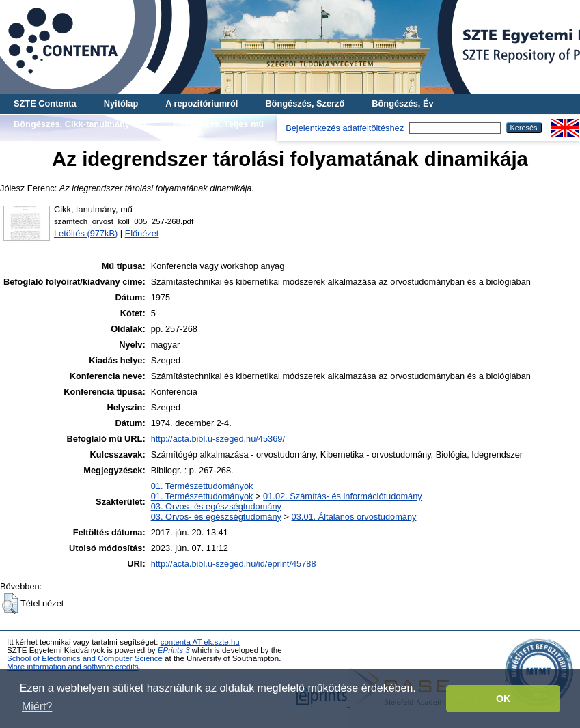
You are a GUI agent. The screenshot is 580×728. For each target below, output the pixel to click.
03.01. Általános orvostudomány (354, 517)
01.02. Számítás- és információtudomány (343, 496)
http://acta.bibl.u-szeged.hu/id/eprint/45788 (234, 564)
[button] (10, 604)
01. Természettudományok (202, 486)
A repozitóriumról (202, 103)
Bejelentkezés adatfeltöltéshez (345, 128)
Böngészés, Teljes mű (218, 124)
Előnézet (142, 233)
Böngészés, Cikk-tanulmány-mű (80, 124)
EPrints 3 (174, 650)
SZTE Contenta (45, 103)
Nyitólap (121, 103)
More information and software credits (73, 667)
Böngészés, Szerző (305, 103)
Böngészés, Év (402, 103)
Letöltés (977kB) (86, 233)
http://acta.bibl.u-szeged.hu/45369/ (218, 439)
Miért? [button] (37, 706)
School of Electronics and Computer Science (85, 658)
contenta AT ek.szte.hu (200, 642)
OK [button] (503, 699)
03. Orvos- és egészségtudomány (216, 506)
